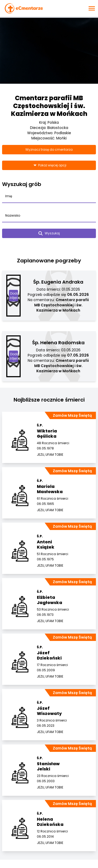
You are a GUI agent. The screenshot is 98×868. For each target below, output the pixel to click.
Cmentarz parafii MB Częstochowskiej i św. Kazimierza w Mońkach (49, 106)
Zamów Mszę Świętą (72, 415)
